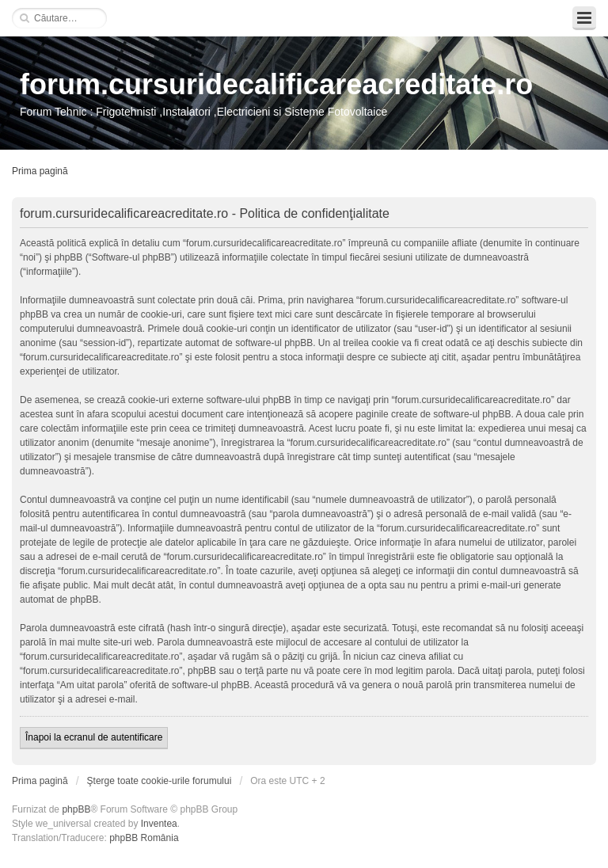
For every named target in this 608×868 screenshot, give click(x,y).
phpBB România (144, 838)
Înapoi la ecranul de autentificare (94, 737)
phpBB (76, 809)
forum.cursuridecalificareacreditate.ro (276, 84)
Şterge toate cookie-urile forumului (160, 781)
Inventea (159, 824)
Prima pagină (40, 171)
